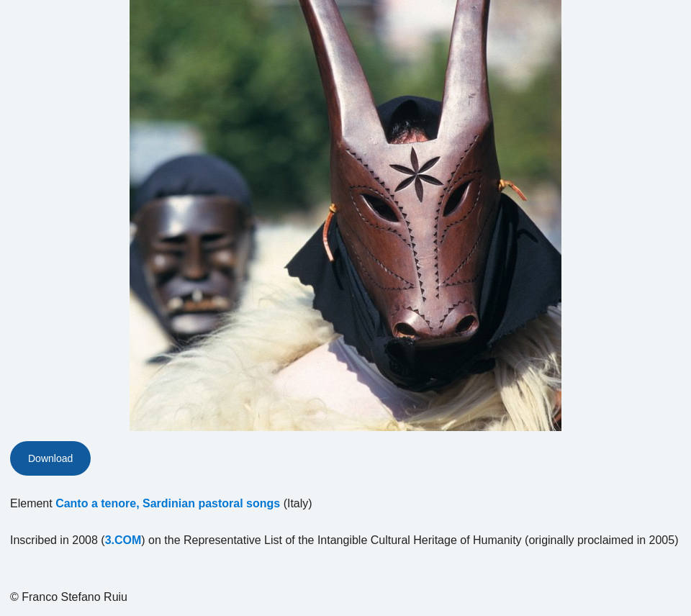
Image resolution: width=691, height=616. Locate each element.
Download (50, 458)
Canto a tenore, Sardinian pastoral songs (168, 503)
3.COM (123, 540)
